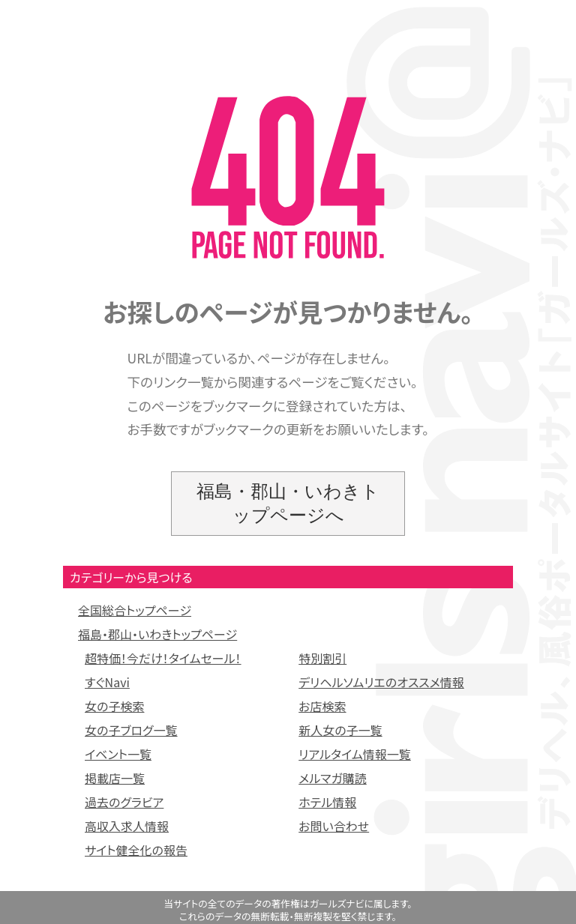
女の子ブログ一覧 (131, 730)
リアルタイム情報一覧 (355, 754)
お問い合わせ (334, 826)
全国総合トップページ (135, 610)
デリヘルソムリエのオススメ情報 (381, 682)
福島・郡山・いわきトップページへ (288, 503)
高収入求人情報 (127, 826)
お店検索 (322, 706)
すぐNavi (107, 682)
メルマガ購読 (333, 778)
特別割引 (322, 658)
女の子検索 (114, 706)
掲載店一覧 (115, 778)
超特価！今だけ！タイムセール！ (163, 658)
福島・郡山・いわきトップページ (157, 634)
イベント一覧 (118, 754)
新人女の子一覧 (340, 730)
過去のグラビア (124, 802)
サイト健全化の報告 (136, 850)
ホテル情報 (327, 802)
